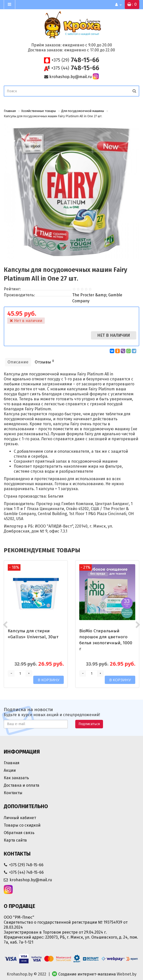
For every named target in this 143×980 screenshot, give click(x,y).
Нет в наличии (114, 335)
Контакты (13, 793)
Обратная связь (19, 833)
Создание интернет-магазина (87, 974)
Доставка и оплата (21, 785)
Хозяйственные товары (38, 111)
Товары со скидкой (22, 825)
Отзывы (44, 362)
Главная (10, 111)
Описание (18, 362)
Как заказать (16, 778)
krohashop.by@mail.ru (70, 77)
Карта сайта (15, 840)
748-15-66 (75, 60)
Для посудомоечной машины (83, 111)
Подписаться (89, 724)
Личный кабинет (20, 818)
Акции (10, 770)
